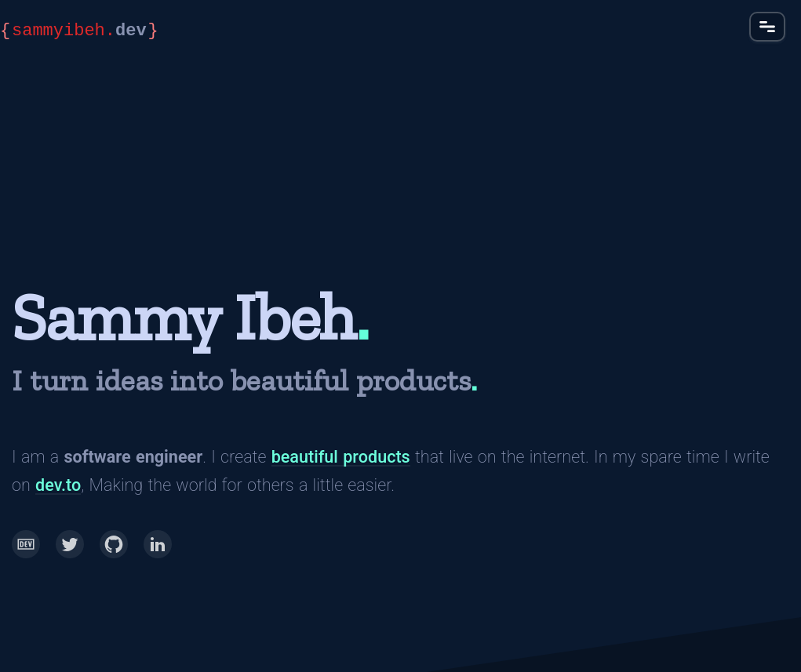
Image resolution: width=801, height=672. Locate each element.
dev (79, 31)
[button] (767, 27)
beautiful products (341, 457)
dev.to (58, 485)
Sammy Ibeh (184, 317)
